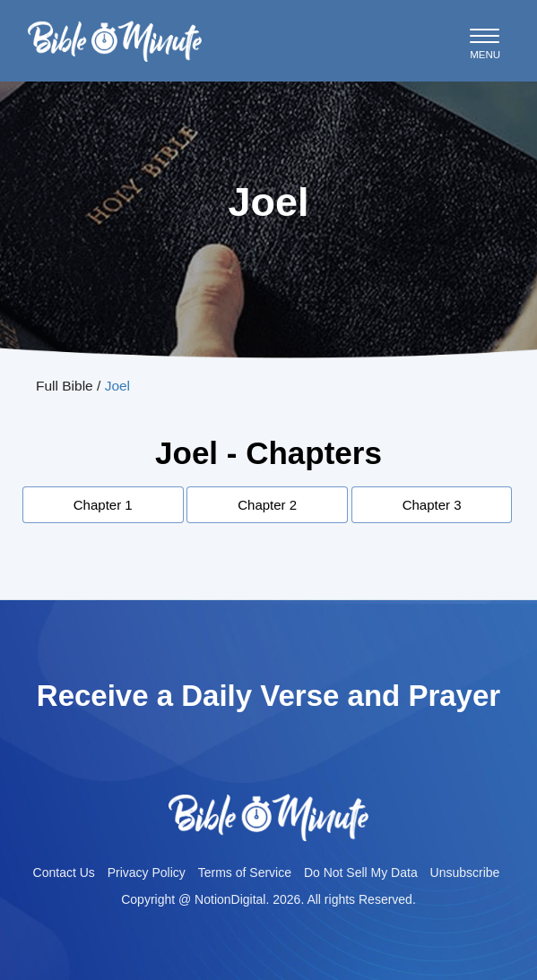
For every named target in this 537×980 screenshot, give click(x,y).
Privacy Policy (147, 873)
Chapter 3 (432, 505)
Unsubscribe (465, 873)
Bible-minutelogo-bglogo (115, 28)
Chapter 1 (103, 505)
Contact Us (64, 873)
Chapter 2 (267, 505)
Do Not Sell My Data (361, 873)
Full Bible (65, 386)
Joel (117, 386)
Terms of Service (245, 873)
